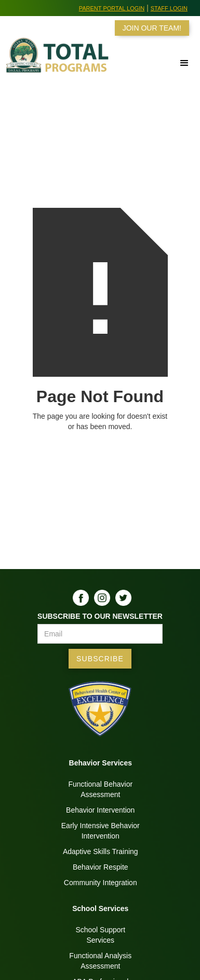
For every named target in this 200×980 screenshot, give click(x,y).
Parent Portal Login (112, 8)
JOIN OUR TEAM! (152, 28)
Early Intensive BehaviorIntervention (101, 831)
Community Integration (101, 883)
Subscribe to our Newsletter (100, 616)
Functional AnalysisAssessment (100, 961)
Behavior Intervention (100, 810)
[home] (57, 60)
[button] (157, 63)
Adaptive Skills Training (101, 851)
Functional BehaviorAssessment (100, 789)
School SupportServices (100, 935)
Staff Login (169, 8)
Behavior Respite (101, 867)
